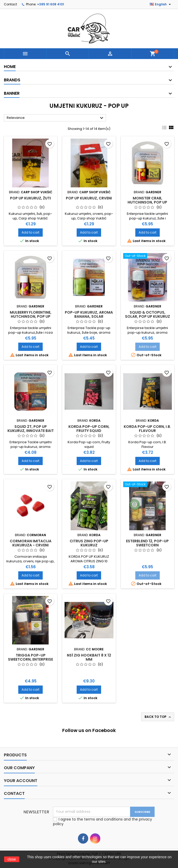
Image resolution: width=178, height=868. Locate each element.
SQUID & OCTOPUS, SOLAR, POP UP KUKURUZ (148, 314)
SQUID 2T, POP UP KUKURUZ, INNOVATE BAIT (31, 429)
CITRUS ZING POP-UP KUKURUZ (89, 543)
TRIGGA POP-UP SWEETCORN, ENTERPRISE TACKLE (30, 659)
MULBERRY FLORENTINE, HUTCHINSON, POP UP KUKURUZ (31, 316)
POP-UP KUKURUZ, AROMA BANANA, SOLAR (89, 314)
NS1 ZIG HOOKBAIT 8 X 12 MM (89, 657)
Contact (10, 4)
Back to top (158, 717)
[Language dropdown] (161, 4)
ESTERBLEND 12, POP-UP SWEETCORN (147, 543)
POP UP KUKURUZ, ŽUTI (30, 198)
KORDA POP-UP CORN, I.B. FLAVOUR (147, 429)
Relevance (56, 118)
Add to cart (30, 232)
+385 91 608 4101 (51, 4)
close (12, 859)
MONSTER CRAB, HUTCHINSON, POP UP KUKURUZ (147, 202)
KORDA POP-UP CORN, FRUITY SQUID (89, 429)
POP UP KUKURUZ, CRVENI (89, 198)
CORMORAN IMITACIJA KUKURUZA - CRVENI (31, 543)
